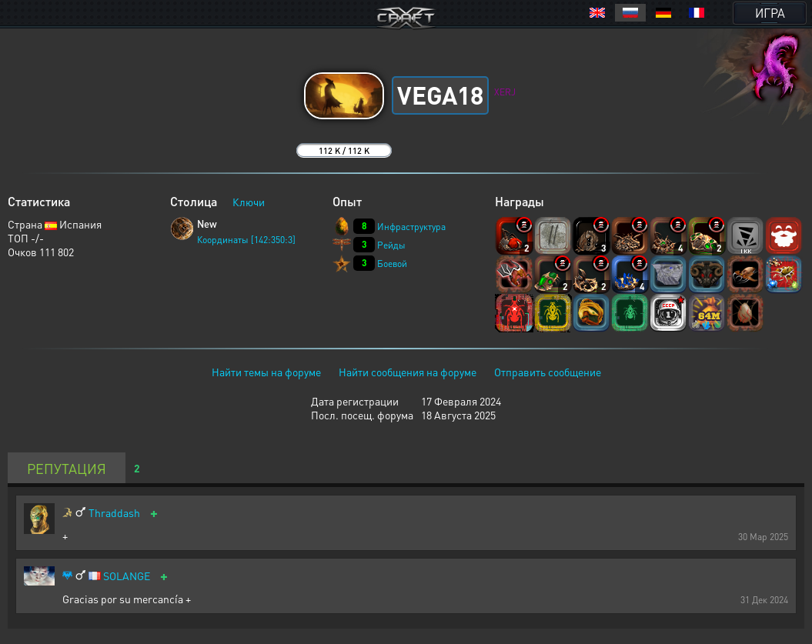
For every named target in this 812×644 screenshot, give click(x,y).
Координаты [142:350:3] (246, 240)
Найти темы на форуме (266, 372)
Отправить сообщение (548, 372)
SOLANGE (127, 576)
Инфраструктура (411, 227)
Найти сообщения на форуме (408, 372)
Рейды (391, 245)
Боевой (392, 264)
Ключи (249, 202)
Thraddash (114, 513)
